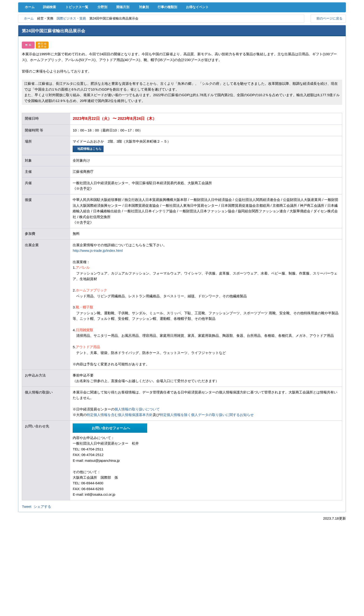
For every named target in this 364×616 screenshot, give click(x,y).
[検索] (258, 16)
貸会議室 (135, 35)
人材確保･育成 (182, 25)
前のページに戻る (328, 58)
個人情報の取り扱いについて (137, 450)
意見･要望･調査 (42, 35)
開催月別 (129, 47)
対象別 (153, 47)
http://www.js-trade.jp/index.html (98, 291)
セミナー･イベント (89, 35)
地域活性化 (276, 25)
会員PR (229, 35)
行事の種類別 (179, 47)
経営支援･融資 (42, 25)
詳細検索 (50, 47)
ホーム (29, 47)
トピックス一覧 (79, 47)
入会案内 (330, 16)
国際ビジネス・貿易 (76, 59)
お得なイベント (213, 47)
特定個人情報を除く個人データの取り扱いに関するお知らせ (207, 455)
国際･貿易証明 (322, 25)
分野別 (106, 47)
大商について (322, 35)
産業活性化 (229, 25)
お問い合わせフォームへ (110, 469)
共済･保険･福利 (135, 25)
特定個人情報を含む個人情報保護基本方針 (120, 455)
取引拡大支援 (88, 25)
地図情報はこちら (89, 189)
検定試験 (182, 35)
